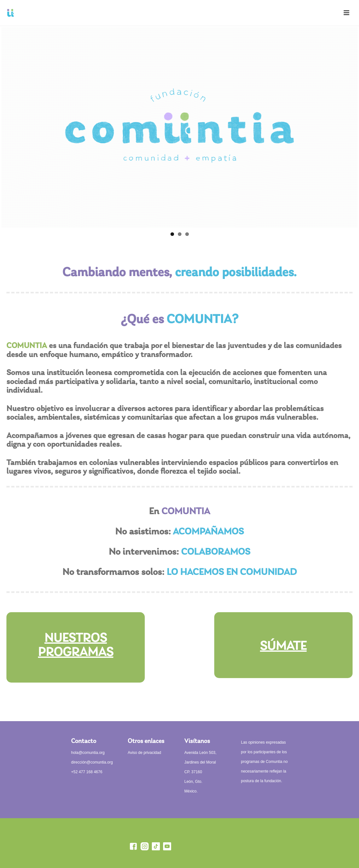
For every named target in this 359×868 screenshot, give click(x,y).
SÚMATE (283, 647)
